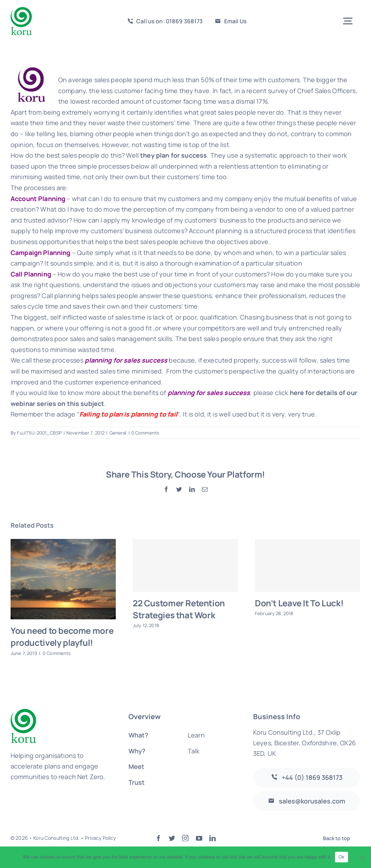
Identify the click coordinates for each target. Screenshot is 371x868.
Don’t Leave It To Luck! (299, 603)
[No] (362, 857)
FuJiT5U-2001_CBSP (39, 433)
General (118, 433)
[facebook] (158, 838)
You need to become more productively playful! (62, 636)
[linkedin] (213, 838)
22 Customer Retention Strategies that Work (179, 609)
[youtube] (199, 838)
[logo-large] (21, 10)
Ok (342, 857)
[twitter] (172, 838)
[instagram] (185, 838)
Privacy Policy (101, 838)
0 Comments (145, 433)
